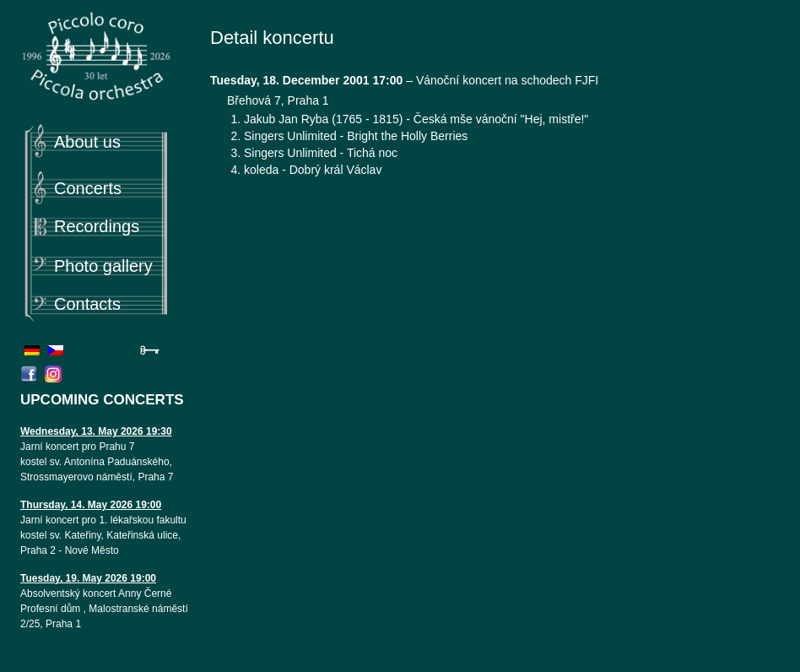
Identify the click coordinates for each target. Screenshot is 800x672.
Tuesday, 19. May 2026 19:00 (88, 578)
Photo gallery (103, 266)
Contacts (87, 304)
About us (87, 142)
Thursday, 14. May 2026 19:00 (91, 505)
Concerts (88, 188)
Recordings (97, 226)
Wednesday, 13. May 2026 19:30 (96, 431)
